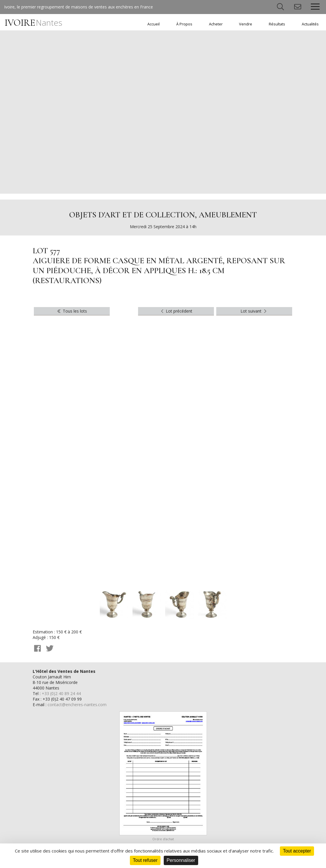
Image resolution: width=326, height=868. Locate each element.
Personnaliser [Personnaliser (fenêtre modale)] (181, 860)
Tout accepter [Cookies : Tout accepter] (297, 851)
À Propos (184, 24)
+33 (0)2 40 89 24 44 (61, 693)
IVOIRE (33, 23)
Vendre (246, 24)
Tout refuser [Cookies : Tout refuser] (145, 860)
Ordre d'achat (163, 839)
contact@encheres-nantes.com (77, 705)
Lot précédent (176, 311)
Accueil (154, 24)
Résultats (277, 24)
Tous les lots (72, 311)
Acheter (216, 24)
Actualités (310, 24)
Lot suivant (254, 311)
